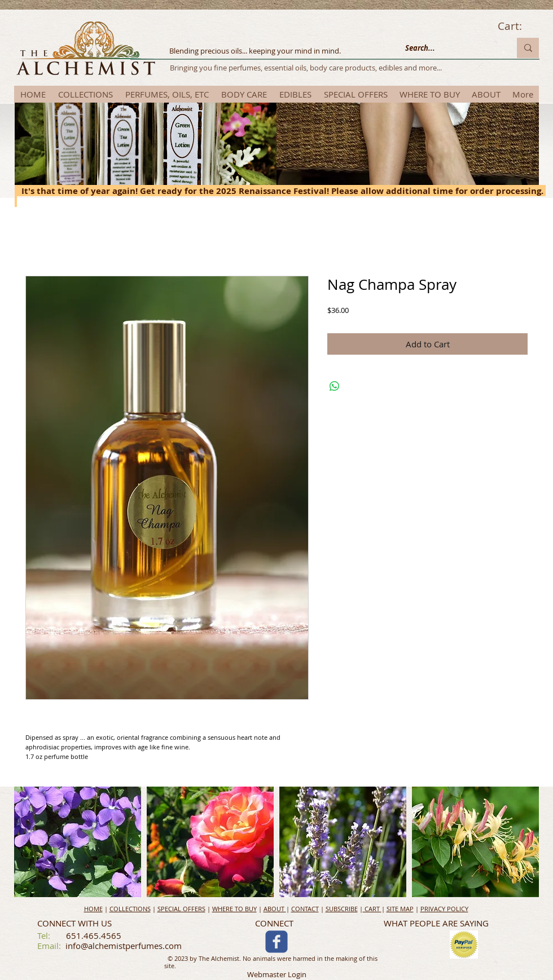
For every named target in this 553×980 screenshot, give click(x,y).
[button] (78, 842)
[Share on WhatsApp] (335, 386)
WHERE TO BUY (234, 909)
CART (372, 909)
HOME (93, 909)
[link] (518, 27)
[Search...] (449, 48)
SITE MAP (400, 909)
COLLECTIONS (130, 909)
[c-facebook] (276, 942)
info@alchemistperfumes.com (124, 946)
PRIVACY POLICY (444, 909)
